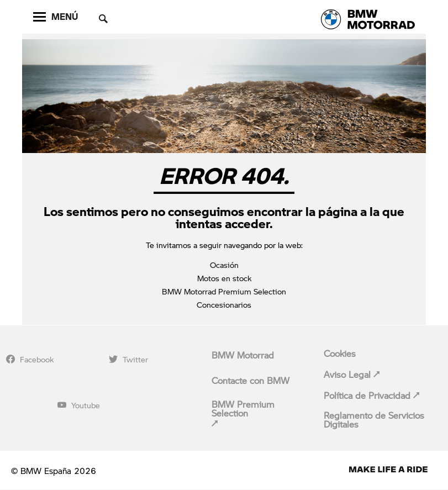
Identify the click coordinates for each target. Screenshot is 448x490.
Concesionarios (224, 304)
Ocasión (224, 265)
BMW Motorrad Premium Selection (224, 291)
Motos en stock (224, 278)
